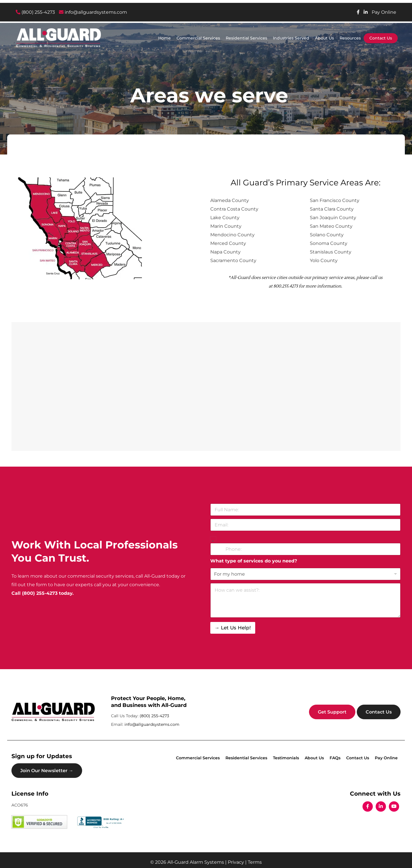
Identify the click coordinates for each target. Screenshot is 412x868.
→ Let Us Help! (233, 628)
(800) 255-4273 (35, 12)
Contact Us (381, 38)
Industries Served (291, 38)
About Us (324, 38)
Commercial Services (198, 38)
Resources (350, 38)
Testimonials (286, 758)
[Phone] (305, 549)
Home (165, 38)
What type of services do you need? (254, 561)
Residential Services (246, 38)
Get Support (332, 712)
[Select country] (213, 539)
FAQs (335, 758)
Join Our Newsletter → (47, 771)
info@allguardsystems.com (93, 12)
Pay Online (384, 12)
